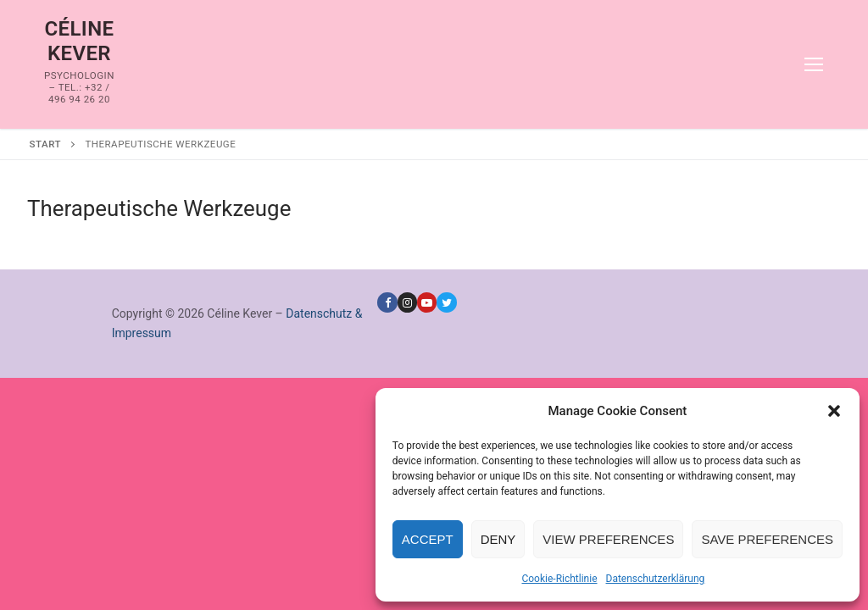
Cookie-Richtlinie (559, 579)
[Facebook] (387, 302)
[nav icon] (814, 64)
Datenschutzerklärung (656, 579)
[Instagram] (407, 302)
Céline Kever (79, 41)
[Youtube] (427, 302)
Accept (428, 539)
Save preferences (767, 539)
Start (45, 144)
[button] (834, 411)
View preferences (608, 539)
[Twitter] (446, 302)
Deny (498, 539)
